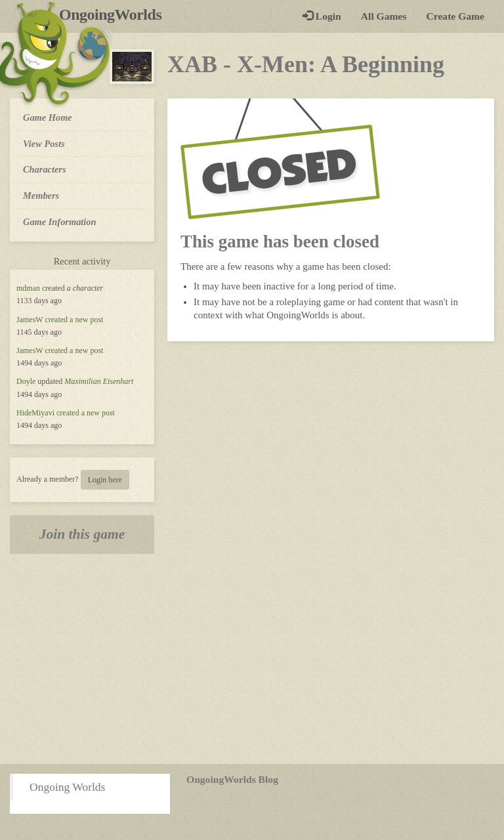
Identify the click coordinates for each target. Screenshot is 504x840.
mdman (28, 288)
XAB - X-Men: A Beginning (306, 64)
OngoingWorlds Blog (232, 779)
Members (41, 196)
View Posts (44, 144)
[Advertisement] (252, 659)
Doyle (26, 381)
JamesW (30, 320)
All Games (384, 16)
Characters (44, 169)
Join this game (82, 534)
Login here (105, 480)
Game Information (60, 222)
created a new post (74, 320)
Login (322, 16)
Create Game (455, 16)
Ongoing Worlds (67, 787)
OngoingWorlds (115, 14)
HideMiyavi (35, 413)
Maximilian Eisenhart (99, 381)
